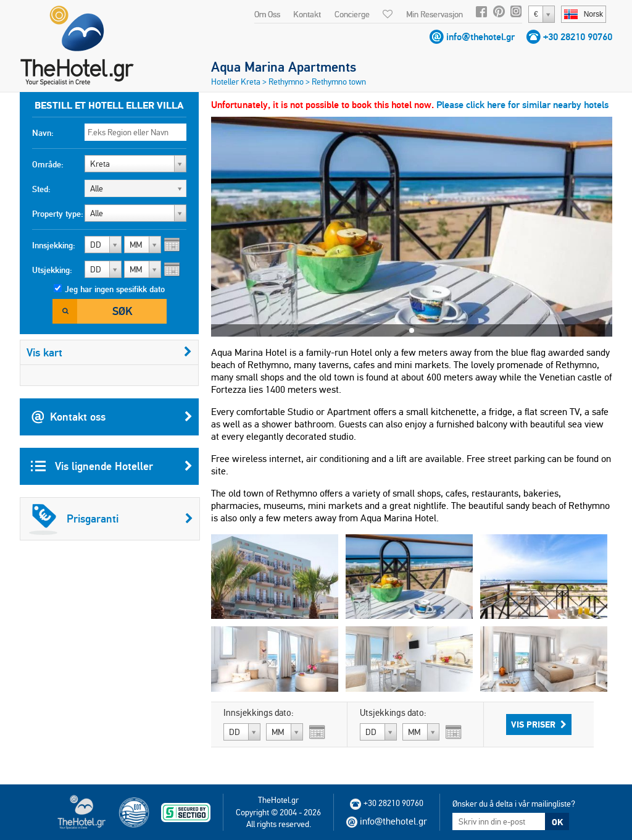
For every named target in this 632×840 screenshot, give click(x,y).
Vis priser (539, 724)
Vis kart (109, 352)
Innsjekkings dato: (259, 713)
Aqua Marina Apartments (284, 67)
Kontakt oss (112, 417)
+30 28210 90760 (578, 37)
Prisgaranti (111, 519)
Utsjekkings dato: (393, 713)
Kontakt (307, 14)
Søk (122, 311)
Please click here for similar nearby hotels (522, 105)
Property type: (58, 214)
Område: (48, 164)
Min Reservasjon (434, 14)
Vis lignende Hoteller (112, 466)
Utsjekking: (52, 270)
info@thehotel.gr (480, 37)
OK (557, 822)
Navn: (43, 133)
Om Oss (267, 14)
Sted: (41, 189)
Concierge (352, 14)
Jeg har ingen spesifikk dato (115, 289)
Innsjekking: (54, 245)
